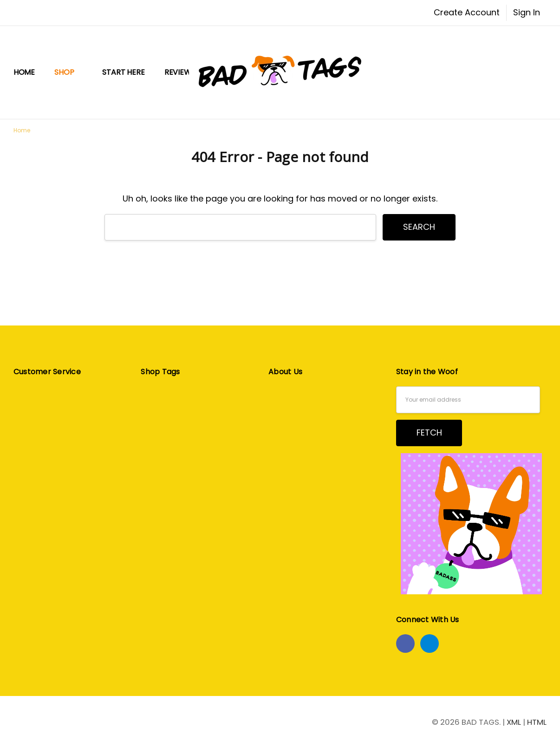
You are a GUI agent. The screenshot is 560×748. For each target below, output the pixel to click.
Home (24, 72)
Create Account (467, 12)
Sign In (527, 12)
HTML (537, 722)
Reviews (180, 72)
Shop (68, 72)
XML (514, 722)
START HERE (123, 72)
